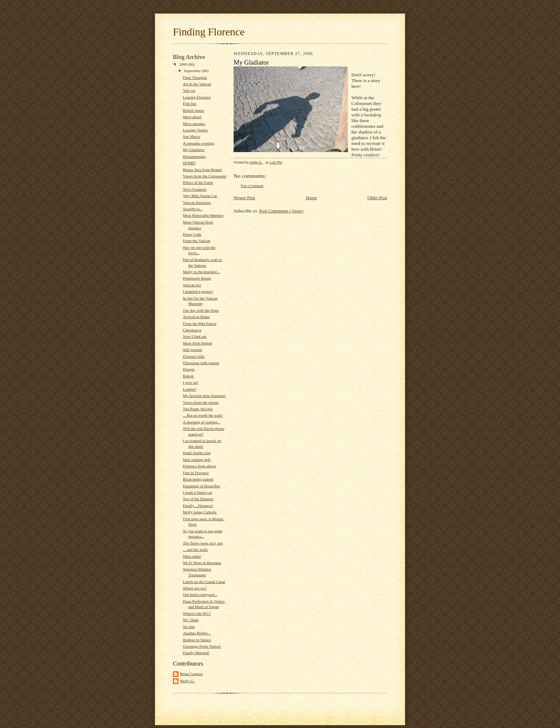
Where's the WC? (197, 613)
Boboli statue (193, 110)
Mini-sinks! (192, 556)
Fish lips (190, 104)
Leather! (190, 389)
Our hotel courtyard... (200, 594)
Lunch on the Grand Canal (204, 582)
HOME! (189, 163)
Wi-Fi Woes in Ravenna (202, 563)
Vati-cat (189, 90)
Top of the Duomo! (198, 499)
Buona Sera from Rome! (202, 170)
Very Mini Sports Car (200, 196)
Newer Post (244, 198)
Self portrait (192, 350)
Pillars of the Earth (198, 182)
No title (189, 627)
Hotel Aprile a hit (197, 453)
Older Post (377, 198)
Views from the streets (201, 402)
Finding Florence (209, 32)
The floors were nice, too (203, 543)
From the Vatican (197, 241)
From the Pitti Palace (200, 323)
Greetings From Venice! (202, 646)
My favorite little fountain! (204, 396)
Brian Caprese (191, 674)
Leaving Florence (197, 97)
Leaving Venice (195, 130)
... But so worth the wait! (203, 415)
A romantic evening (199, 143)
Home (311, 198)
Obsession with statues (201, 363)
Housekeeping (194, 156)
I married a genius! (198, 291)
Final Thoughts (195, 77)
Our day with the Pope (201, 310)
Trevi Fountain (195, 189)
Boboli (188, 376)
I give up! (191, 382)
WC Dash (191, 620)
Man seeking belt (197, 460)
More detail (192, 117)
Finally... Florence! (198, 506)
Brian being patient (198, 479)
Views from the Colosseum (204, 176)
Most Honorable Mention (203, 215)
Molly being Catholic (200, 512)
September (193, 71)
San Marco (192, 136)
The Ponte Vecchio (198, 409)
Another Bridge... (197, 633)
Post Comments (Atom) (281, 211)
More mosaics (194, 124)
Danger (189, 369)
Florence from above (199, 466)
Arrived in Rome (196, 317)
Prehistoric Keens (197, 278)
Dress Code (192, 234)
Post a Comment (252, 186)
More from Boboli (197, 343)
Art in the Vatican (197, 84)
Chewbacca (192, 330)
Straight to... (193, 209)
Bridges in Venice (197, 640)
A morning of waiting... (202, 422)
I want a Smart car (197, 492)
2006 (183, 64)
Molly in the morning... (201, 272)
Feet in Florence (196, 473)
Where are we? (195, 588)
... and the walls (195, 549)
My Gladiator (194, 150)
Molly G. (187, 681)
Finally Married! (196, 653)
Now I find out (195, 336)
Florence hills (194, 356)
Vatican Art (192, 285)
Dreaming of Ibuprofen (201, 486)
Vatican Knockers (197, 202)
